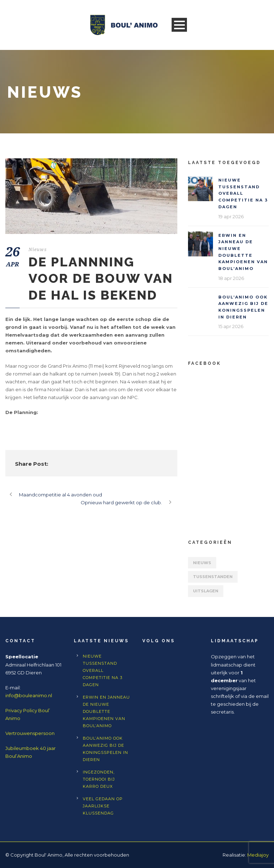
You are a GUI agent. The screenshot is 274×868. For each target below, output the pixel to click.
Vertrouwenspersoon (30, 733)
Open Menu (179, 25)
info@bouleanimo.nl (29, 695)
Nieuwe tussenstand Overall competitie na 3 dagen (243, 193)
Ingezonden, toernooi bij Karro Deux (99, 779)
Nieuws (38, 249)
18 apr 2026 (231, 278)
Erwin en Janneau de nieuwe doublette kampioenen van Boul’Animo (106, 711)
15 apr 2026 (231, 326)
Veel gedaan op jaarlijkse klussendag (103, 806)
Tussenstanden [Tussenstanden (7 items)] (213, 577)
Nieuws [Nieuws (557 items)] (202, 563)
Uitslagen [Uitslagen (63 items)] (206, 591)
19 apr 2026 (231, 216)
